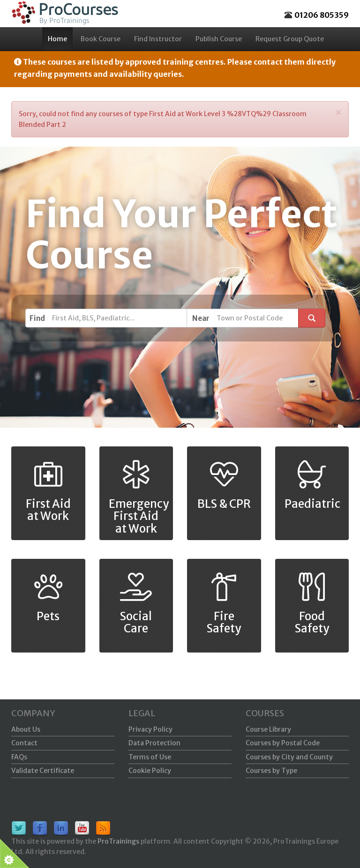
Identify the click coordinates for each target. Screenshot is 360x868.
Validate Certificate (43, 771)
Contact (24, 743)
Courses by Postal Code (283, 743)
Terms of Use (150, 757)
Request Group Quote (290, 39)
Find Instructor (158, 39)
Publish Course (219, 39)
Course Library (268, 729)
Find (37, 318)
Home (57, 39)
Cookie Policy (150, 771)
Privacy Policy (150, 729)
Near (201, 318)
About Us (26, 729)
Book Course (101, 39)
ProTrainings (118, 841)
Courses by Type (271, 771)
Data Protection (154, 743)
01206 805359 (322, 15)
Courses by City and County (289, 757)
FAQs (19, 757)
